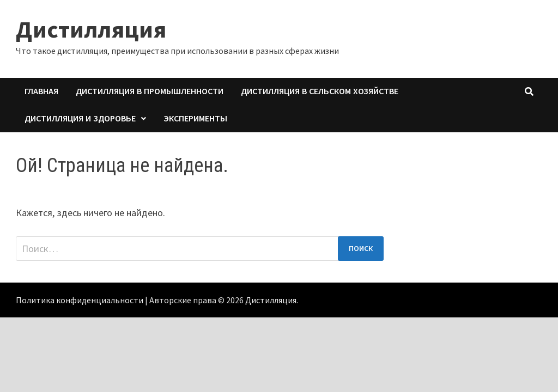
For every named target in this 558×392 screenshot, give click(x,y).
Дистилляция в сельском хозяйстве (320, 91)
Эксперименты (195, 118)
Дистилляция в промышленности (150, 91)
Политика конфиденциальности (80, 300)
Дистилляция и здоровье (80, 118)
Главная (41, 91)
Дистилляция (91, 29)
